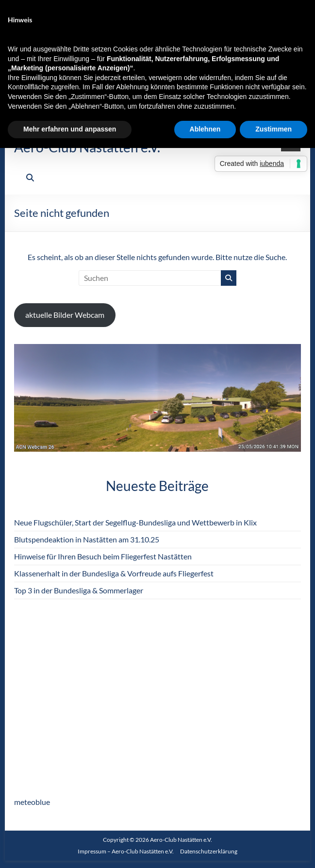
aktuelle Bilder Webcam (65, 315)
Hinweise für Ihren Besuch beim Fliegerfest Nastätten (103, 556)
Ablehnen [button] (205, 129)
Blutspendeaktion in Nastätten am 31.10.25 (87, 539)
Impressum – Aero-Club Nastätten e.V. (126, 851)
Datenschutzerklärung (209, 851)
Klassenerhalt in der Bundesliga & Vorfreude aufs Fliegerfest (114, 573)
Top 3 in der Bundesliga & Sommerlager (79, 590)
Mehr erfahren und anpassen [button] (70, 129)
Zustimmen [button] (274, 129)
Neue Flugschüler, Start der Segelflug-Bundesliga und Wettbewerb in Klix (135, 522)
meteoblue (32, 802)
